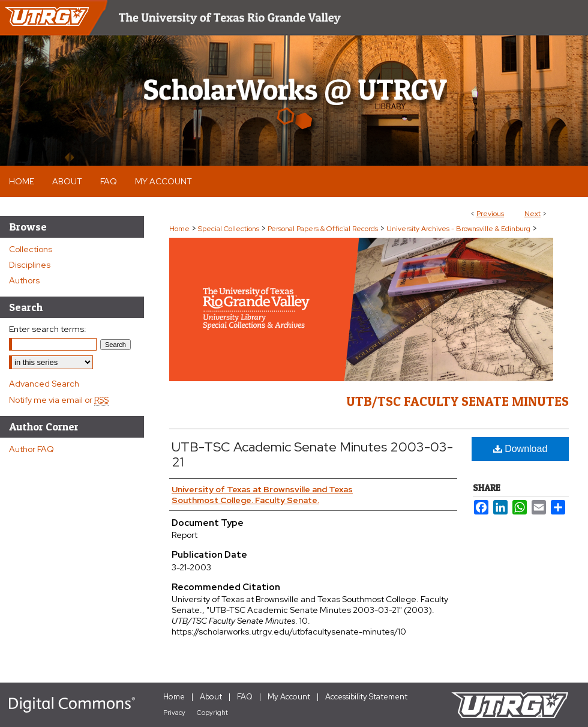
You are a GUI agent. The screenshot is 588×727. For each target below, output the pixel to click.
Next (532, 214)
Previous (490, 214)
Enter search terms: (48, 329)
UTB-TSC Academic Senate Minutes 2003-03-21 (312, 454)
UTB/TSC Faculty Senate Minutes (457, 401)
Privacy (174, 713)
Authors (24, 280)
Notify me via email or (59, 400)
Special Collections (229, 229)
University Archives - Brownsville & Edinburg (458, 229)
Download (520, 449)
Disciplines (30, 265)
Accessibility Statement (366, 697)
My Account (289, 697)
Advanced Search (44, 384)
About (211, 697)
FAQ (245, 697)
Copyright (212, 713)
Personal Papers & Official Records (323, 229)
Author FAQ (31, 449)
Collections (31, 249)
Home (179, 229)
